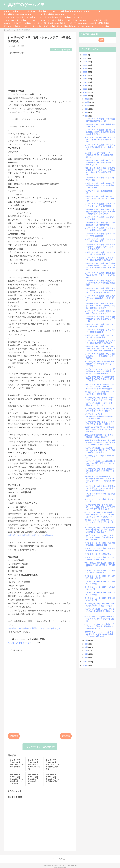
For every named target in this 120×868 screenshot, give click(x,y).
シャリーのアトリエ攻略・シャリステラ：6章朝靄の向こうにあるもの (100, 342)
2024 (85, 62)
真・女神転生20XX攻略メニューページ (60, 23)
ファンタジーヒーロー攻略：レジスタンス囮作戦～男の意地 (100, 571)
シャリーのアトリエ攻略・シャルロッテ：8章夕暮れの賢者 (100, 240)
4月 (87, 647)
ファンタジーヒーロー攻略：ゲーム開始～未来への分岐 (100, 577)
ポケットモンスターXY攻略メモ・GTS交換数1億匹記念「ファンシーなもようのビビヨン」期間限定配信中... (100, 480)
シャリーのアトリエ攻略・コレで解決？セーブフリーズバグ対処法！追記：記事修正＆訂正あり (100, 306)
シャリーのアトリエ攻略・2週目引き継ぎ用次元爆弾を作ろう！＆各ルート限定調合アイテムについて (100, 212)
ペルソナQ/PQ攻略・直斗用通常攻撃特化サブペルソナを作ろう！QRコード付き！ (99, 364)
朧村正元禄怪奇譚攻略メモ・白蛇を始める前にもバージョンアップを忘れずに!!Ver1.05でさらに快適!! (100, 442)
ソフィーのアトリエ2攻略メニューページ (57, 20)
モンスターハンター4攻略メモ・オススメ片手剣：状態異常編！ (99, 393)
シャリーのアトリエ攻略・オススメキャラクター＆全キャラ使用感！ (100, 205)
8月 (87, 112)
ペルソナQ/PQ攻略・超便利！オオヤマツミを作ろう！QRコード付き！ (99, 399)
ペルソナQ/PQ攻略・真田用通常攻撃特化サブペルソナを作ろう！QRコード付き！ (99, 379)
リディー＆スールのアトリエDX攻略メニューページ (25, 17)
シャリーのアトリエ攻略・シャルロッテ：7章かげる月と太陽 (100, 253)
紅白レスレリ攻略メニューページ (17, 26)
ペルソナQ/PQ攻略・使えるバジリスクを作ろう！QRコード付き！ (99, 410)
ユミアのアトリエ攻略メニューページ (27, 23)
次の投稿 (14, 736)
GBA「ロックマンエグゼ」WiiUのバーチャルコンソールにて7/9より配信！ (99, 619)
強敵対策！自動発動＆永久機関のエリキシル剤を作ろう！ (34, 628)
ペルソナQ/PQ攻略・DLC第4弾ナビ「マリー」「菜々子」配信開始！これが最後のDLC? (100, 626)
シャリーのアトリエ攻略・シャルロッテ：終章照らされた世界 (100, 229)
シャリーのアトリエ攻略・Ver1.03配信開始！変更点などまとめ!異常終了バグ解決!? (99, 185)
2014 (85, 96)
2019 (85, 79)
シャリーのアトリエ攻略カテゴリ (40, 747)
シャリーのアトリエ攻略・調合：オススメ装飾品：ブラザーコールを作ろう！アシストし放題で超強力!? (100, 290)
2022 (85, 68)
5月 (87, 644)
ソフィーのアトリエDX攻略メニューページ (21, 20)
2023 (85, 65)
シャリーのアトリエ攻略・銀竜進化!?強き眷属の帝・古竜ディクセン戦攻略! (100, 275)
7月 (87, 116)
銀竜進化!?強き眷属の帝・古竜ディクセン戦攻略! (30, 535)
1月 (87, 658)
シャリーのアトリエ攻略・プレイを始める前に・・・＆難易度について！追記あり (100, 356)
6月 (87, 640)
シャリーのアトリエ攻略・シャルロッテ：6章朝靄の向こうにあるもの (100, 259)
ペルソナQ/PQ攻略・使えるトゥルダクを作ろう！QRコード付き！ (99, 423)
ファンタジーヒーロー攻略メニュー (99, 554)
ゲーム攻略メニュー (84, 20)
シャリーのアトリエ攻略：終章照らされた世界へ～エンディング (100, 312)
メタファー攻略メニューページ (16, 11)
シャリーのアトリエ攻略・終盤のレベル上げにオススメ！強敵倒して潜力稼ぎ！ (100, 283)
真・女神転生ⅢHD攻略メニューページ (59, 14)
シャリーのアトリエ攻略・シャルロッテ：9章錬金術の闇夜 (100, 235)
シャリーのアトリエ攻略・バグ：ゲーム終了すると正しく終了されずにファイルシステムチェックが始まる (100, 348)
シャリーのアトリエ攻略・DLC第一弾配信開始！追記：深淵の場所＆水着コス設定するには (100, 132)
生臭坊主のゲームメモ (24, 5)
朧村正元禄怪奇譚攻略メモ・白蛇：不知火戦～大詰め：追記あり (100, 436)
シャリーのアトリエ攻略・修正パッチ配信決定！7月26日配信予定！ (100, 224)
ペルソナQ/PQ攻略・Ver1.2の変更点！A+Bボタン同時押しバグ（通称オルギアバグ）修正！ (100, 450)
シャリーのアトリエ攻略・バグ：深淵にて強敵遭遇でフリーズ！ (100, 120)
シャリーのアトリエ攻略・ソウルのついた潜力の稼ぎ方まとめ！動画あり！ (100, 147)
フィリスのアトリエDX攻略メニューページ (65, 17)
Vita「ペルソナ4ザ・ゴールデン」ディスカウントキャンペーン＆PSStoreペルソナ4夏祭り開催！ (99, 387)
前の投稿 (66, 736)
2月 (87, 654)
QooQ (64, 867)
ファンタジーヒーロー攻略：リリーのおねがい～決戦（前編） (100, 558)
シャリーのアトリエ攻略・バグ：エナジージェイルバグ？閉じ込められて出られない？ (100, 162)
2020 (85, 75)
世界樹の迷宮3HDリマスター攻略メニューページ (80, 11)
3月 (87, 651)
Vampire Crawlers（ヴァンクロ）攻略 (93, 26)
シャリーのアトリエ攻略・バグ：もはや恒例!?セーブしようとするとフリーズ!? (100, 319)
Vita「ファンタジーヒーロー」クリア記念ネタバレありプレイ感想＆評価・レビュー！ (100, 537)
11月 (87, 102)
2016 (85, 89)
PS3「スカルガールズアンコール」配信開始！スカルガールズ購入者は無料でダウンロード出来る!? (100, 371)
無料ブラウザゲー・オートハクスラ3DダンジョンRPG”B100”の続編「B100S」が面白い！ (99, 634)
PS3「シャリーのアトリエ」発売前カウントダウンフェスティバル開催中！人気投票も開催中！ (100, 488)
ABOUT (7, 23)
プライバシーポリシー (102, 20)
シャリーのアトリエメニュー (22, 643)
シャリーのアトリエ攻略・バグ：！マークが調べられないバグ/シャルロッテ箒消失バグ (100, 247)
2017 (85, 86)
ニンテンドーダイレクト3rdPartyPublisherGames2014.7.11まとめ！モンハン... (100, 416)
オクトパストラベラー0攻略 (44, 26)
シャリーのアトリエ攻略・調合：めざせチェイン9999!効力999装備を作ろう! (100, 298)
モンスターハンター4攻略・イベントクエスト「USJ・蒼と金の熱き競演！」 (99, 155)
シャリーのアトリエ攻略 (61, 50)
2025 (85, 58)
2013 (85, 662)
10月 (87, 106)
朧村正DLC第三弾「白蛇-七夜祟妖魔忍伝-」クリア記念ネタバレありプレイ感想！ (99, 429)
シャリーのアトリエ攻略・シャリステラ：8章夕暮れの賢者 (100, 331)
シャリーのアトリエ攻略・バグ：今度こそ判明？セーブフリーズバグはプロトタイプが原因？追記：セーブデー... (100, 267)
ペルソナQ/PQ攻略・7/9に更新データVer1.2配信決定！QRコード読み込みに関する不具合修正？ (100, 530)
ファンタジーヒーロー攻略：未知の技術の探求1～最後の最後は (100, 544)
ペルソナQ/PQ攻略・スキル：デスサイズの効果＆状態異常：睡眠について (100, 611)
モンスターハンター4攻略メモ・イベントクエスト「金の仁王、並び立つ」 (99, 522)
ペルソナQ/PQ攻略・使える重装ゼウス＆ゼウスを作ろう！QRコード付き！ (99, 471)
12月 (87, 99)
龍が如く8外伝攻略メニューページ (45, 11)
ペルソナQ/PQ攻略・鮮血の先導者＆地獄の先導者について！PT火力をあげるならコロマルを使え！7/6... (99, 515)
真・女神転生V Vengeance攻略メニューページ (23, 14)
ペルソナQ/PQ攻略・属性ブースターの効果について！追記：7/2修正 (99, 605)
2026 (85, 55)
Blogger (64, 859)
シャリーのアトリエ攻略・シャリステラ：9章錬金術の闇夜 (100, 325)
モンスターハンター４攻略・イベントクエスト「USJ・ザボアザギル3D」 (100, 140)
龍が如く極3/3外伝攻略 (66, 26)
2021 (85, 72)
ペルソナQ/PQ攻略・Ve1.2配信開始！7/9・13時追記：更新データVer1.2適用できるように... (100, 463)
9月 (87, 109)
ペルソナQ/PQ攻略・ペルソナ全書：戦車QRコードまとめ (99, 404)
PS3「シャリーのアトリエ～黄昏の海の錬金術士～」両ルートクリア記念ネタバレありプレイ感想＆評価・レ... (100, 171)
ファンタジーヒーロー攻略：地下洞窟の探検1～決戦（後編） (100, 549)
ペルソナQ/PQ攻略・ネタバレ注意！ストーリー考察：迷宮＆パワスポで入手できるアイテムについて (100, 507)
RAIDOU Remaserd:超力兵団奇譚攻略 (93, 23)
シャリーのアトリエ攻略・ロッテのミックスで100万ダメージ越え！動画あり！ (100, 198)
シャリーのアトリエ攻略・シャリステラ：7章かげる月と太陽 (100, 336)
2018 (85, 82)
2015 (85, 92)
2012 (85, 665)
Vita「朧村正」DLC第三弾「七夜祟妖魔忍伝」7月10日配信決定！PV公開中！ (100, 565)
